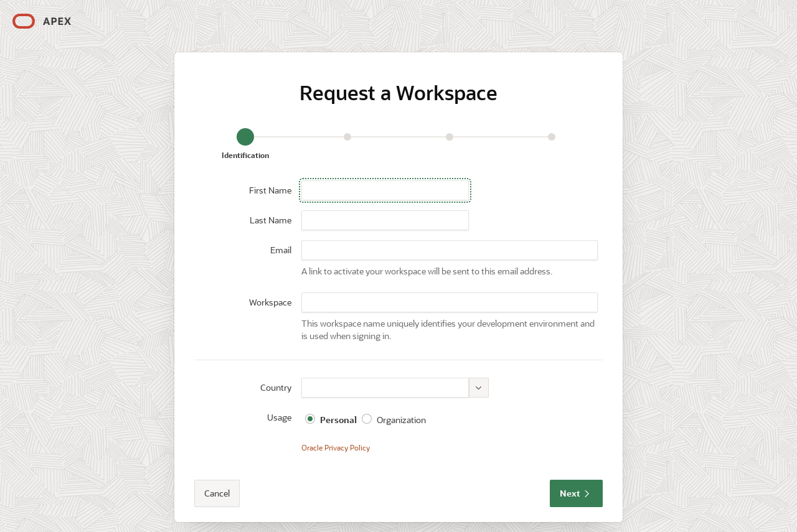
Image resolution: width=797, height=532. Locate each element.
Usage (279, 417)
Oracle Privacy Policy (336, 447)
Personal (338, 420)
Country (276, 387)
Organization (401, 420)
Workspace (270, 302)
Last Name (271, 220)
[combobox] (385, 388)
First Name (270, 190)
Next (576, 493)
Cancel (217, 493)
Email (281, 250)
